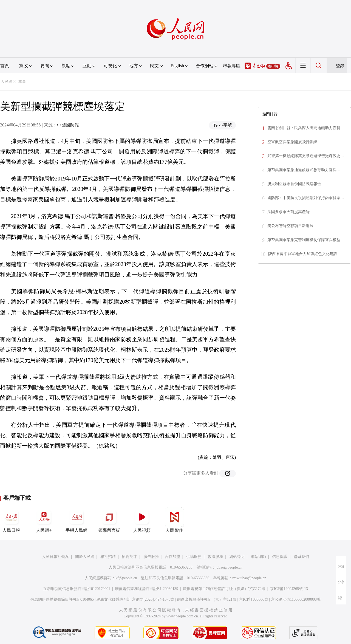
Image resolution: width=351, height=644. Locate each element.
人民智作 (174, 520)
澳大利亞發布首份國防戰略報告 (294, 184)
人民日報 (11, 520)
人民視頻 (142, 520)
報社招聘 (108, 557)
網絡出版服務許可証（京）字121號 (207, 599)
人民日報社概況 (55, 557)
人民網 (7, 82)
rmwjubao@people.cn (249, 578)
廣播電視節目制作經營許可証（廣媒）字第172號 (224, 589)
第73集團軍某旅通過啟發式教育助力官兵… (304, 170)
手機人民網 (77, 520)
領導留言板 (109, 520)
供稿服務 (194, 557)
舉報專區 (232, 66)
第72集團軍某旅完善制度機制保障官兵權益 (304, 240)
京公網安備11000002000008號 (296, 599)
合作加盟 (172, 557)
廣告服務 (151, 557)
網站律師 (258, 557)
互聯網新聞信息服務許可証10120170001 (77, 589)
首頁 (5, 66)
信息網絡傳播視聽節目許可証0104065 (62, 599)
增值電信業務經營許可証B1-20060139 (147, 589)
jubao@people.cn (229, 567)
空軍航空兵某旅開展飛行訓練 (292, 142)
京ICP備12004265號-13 (289, 589)
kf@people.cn (126, 578)
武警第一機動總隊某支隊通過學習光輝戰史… (306, 156)
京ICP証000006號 (254, 599)
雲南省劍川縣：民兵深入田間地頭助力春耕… (306, 128)
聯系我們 (301, 557)
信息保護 (280, 557)
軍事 (22, 82)
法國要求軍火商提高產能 (288, 212)
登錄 (340, 66)
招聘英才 (129, 557)
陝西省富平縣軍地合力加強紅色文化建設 (303, 254)
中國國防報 (68, 125)
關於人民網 (85, 557)
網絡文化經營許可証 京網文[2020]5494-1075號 (135, 599)
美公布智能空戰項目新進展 (290, 226)
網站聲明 (237, 557)
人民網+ (44, 520)
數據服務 (215, 557)
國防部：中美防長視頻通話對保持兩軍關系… (306, 198)
